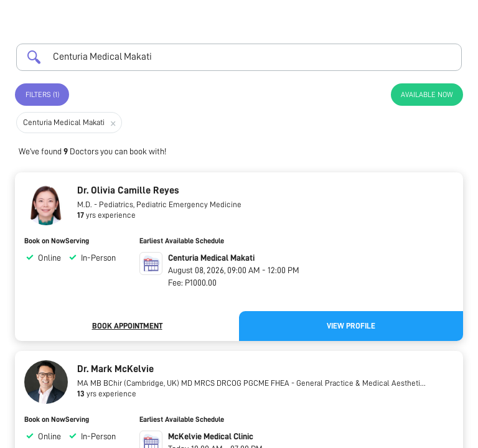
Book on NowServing (57, 241)
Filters (42, 95)
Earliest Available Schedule (182, 241)
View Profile (351, 326)
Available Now (427, 95)
